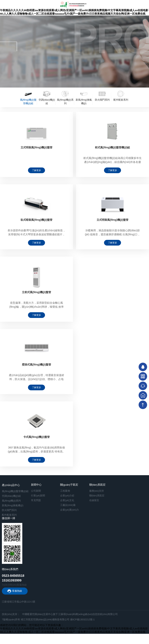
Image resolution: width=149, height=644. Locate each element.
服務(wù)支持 (97, 491)
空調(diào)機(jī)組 (11, 496)
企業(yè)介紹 (67, 496)
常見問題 (36, 500)
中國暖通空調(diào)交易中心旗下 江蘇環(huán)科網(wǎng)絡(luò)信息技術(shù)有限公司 (70, 614)
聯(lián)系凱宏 (97, 485)
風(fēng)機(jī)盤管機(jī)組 (15, 491)
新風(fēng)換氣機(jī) (13, 505)
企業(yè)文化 (67, 500)
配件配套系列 (9, 515)
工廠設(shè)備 (68, 505)
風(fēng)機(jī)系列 (11, 501)
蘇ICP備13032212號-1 (83, 619)
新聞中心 (36, 485)
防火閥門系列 (9, 510)
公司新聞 (36, 491)
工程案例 (65, 491)
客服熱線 (17, 591)
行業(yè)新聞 (38, 496)
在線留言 (94, 500)
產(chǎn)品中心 (11, 485)
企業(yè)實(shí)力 (70, 510)
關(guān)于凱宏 (69, 485)
